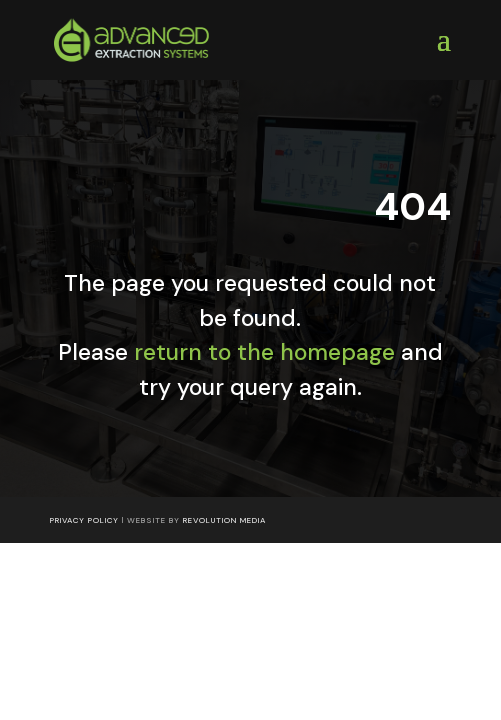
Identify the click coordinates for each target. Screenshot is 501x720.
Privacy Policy (84, 520)
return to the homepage (264, 352)
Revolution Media (224, 520)
